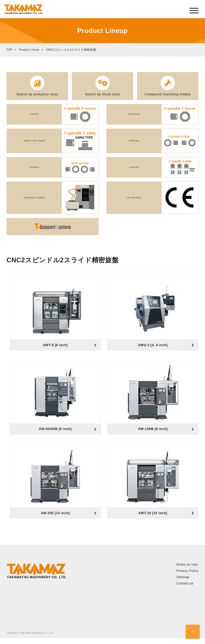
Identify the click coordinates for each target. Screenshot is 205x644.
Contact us (185, 589)
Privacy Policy (187, 577)
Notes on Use (187, 571)
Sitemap (183, 583)
